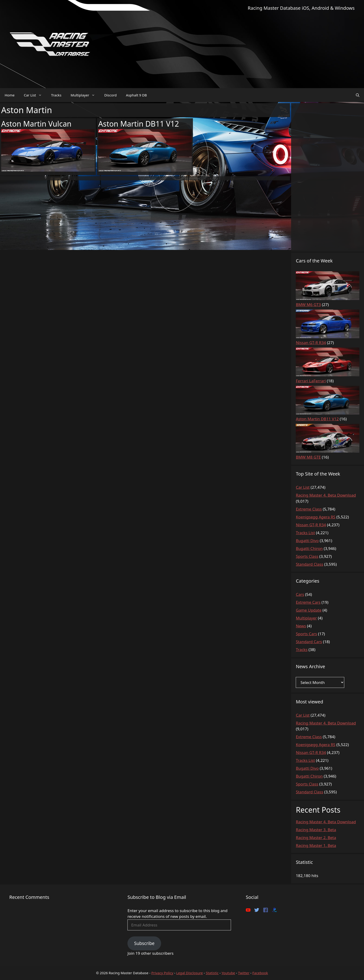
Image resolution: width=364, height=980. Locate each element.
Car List (35, 95)
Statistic (212, 973)
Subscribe (144, 943)
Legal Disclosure (190, 973)
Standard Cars (309, 642)
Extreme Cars (308, 602)
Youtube (228, 973)
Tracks (56, 95)
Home (10, 95)
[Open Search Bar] (358, 95)
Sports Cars (306, 634)
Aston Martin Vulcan (36, 124)
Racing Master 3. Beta (316, 830)
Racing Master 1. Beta (316, 845)
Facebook (260, 973)
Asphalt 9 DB (136, 95)
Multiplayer (85, 95)
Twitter (244, 973)
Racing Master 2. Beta (316, 838)
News (301, 626)
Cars (300, 594)
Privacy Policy (162, 973)
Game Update (309, 610)
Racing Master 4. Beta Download (326, 822)
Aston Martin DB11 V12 (139, 124)
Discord (110, 95)
